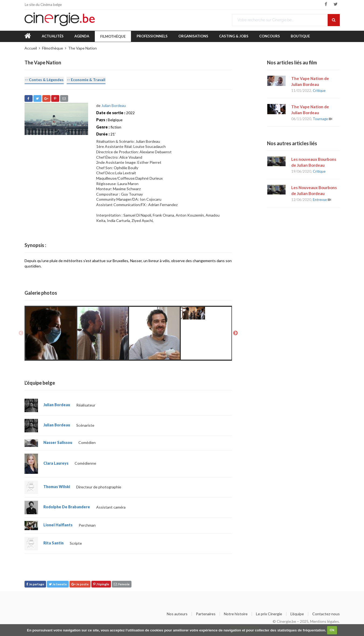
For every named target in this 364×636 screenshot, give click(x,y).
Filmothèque (113, 36)
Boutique (300, 36)
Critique (319, 91)
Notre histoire (236, 614)
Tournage (320, 119)
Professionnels (152, 36)
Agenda (82, 36)
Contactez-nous (326, 614)
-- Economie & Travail (86, 80)
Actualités (53, 36)
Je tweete (58, 584)
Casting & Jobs (234, 36)
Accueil (31, 48)
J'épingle (101, 584)
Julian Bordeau (114, 105)
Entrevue (320, 200)
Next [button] (235, 333)
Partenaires (206, 614)
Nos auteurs (177, 614)
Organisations (193, 36)
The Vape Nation (82, 48)
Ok (332, 630)
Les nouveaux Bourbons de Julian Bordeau (314, 162)
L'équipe (297, 614)
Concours (270, 36)
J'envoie (122, 584)
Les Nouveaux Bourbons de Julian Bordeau (314, 190)
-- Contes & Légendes (44, 80)
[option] (51, 333)
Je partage (35, 584)
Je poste (80, 584)
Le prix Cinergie (269, 614)
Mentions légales (325, 621)
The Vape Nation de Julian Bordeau (310, 81)
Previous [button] (21, 333)
